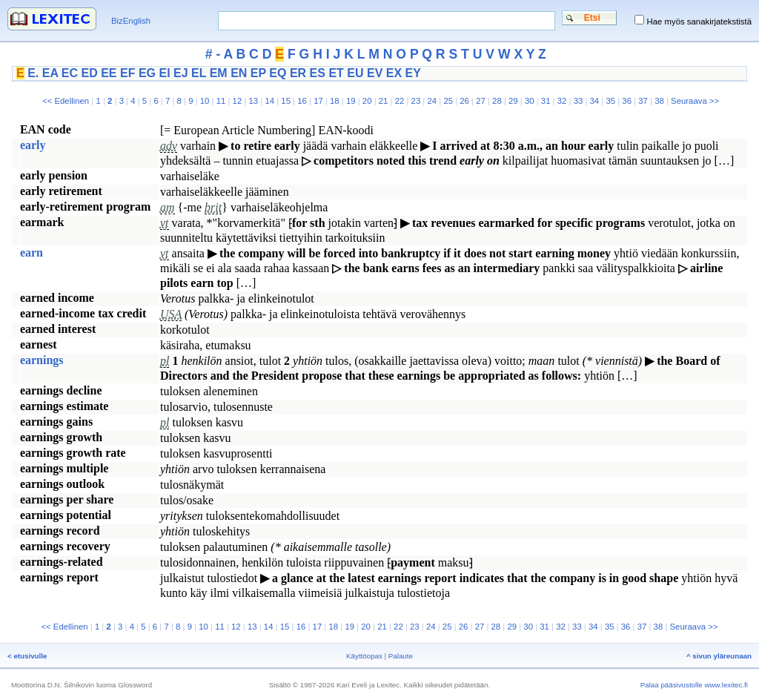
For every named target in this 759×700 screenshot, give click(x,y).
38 (659, 101)
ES (318, 73)
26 (464, 101)
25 (448, 101)
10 (205, 101)
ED (89, 73)
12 (238, 101)
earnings (42, 360)
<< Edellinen (66, 101)
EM (219, 73)
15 (286, 101)
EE (109, 73)
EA (50, 73)
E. (33, 73)
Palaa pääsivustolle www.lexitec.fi (694, 685)
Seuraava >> (695, 101)
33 (579, 101)
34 (595, 101)
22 (400, 101)
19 (351, 101)
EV (375, 73)
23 (416, 101)
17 (318, 101)
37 (643, 101)
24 (432, 101)
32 (562, 101)
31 (546, 101)
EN (239, 73)
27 (481, 101)
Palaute (401, 656)
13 (254, 101)
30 (530, 101)
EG (147, 73)
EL (199, 73)
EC (70, 73)
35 (610, 101)
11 (221, 101)
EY (413, 73)
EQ (278, 73)
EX (394, 73)
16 (302, 101)
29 (513, 101)
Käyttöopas (364, 656)
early (33, 145)
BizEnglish (131, 21)
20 (367, 101)
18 (335, 101)
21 (384, 101)
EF (127, 73)
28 (497, 101)
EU (355, 73)
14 (269, 101)
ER (298, 73)
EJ (181, 73)
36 (627, 101)
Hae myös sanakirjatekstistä (699, 22)
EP (258, 73)
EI (164, 73)
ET (336, 73)
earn (32, 252)
